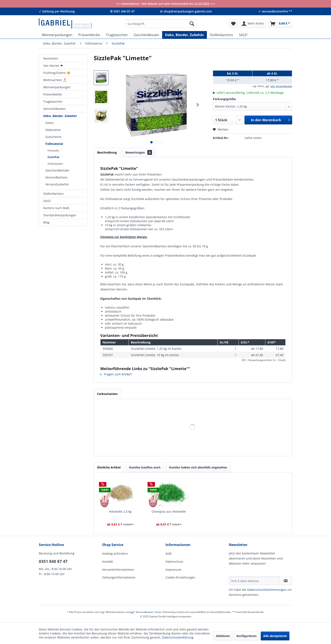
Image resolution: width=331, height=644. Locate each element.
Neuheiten (51, 58)
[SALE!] (243, 35)
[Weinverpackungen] (57, 35)
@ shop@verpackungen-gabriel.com (186, 11)
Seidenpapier (55, 164)
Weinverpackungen (57, 87)
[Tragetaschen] (117, 35)
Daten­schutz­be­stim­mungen (267, 590)
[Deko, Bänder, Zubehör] (184, 35)
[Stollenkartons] (221, 35)
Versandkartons (56, 177)
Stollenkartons (53, 194)
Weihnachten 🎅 (55, 80)
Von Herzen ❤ (53, 66)
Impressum (174, 570)
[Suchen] (192, 24)
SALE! (47, 201)
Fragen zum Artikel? (116, 374)
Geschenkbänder (57, 170)
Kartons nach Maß (56, 208)
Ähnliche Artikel (109, 467)
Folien (50, 123)
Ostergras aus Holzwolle (169, 511)
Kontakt (108, 562)
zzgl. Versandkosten (281, 86)
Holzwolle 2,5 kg (120, 511)
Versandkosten (144, 612)
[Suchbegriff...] (161, 24)
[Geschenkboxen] (146, 35)
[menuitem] (161, 24)
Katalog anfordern (115, 553)
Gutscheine (53, 137)
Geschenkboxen (54, 109)
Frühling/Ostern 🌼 (57, 73)
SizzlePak (53, 157)
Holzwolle (53, 150)
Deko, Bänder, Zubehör (60, 116)
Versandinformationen (118, 570)
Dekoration (53, 130)
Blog (46, 222)
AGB (168, 553)
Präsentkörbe (53, 94)
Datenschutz (174, 562)
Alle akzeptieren (275, 636)
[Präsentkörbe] (89, 35)
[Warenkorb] (280, 24)
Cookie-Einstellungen (180, 577)
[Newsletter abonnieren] (286, 581)
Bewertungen (139, 152)
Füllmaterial (54, 144)
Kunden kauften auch (145, 467)
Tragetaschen (53, 101)
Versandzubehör (57, 184)
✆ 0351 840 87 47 (122, 11)
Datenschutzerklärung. (178, 637)
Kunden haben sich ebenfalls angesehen (198, 467)
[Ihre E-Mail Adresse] (254, 581)
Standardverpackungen (60, 215)
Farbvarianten (107, 394)
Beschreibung (107, 152)
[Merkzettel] (233, 24)
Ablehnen (223, 636)
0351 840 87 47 (53, 561)
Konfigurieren (246, 636)
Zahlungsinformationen (119, 577)
